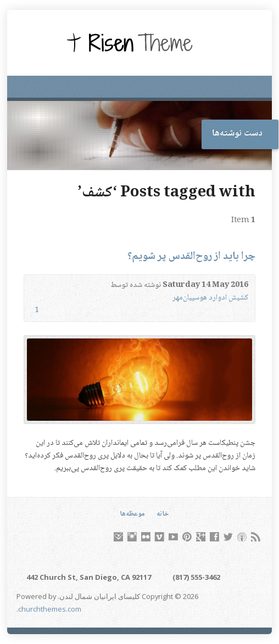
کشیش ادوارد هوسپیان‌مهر (210, 298)
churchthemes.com (50, 609)
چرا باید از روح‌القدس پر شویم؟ (191, 256)
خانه (163, 514)
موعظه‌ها (132, 514)
